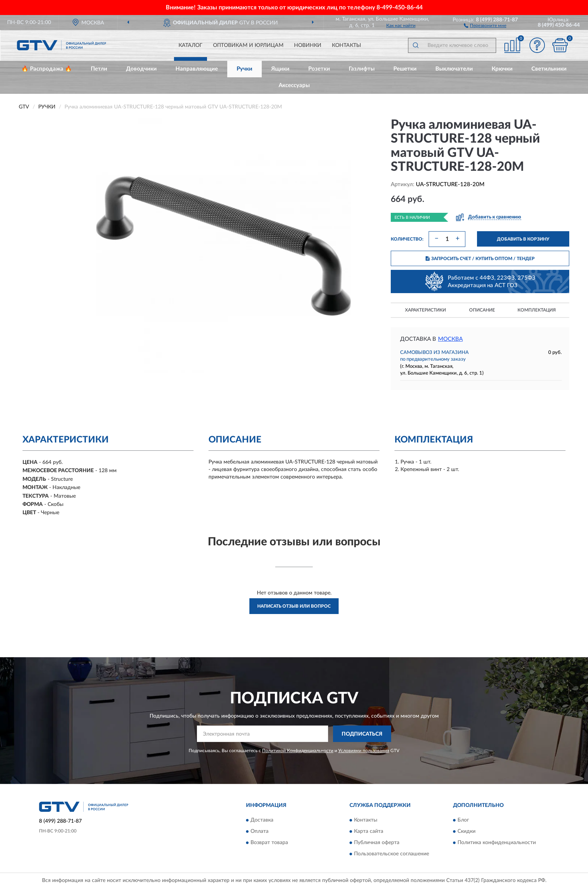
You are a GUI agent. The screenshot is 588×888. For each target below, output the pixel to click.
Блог (463, 820)
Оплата (259, 831)
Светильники (549, 69)
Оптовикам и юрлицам (248, 45)
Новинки (308, 45)
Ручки (244, 69)
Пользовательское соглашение (391, 854)
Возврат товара (269, 843)
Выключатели (454, 69)
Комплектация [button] (537, 310)
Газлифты (362, 69)
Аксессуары (294, 85)
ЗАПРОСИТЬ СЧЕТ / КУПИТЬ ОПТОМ (480, 259)
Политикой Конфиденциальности (298, 751)
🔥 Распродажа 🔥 (47, 69)
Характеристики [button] (425, 310)
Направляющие (197, 69)
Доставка (262, 820)
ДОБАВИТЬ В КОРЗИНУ (523, 239)
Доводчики (141, 69)
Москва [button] (450, 339)
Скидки (466, 831)
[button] (485, 25)
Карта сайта (369, 831)
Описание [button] (482, 310)
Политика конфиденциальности (497, 843)
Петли (99, 69)
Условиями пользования (364, 751)
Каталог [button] (190, 45)
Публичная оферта (377, 843)
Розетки (319, 69)
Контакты (346, 45)
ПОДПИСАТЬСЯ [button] (362, 734)
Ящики (280, 69)
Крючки (502, 69)
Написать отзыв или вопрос (294, 606)
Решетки (405, 69)
